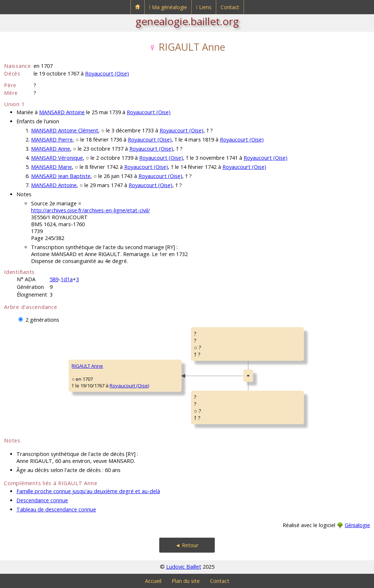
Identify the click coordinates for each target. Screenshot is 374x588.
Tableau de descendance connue (56, 509)
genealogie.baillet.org (187, 21)
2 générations (42, 320)
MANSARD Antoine (62, 112)
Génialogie (357, 525)
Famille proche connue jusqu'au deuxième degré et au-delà (88, 491)
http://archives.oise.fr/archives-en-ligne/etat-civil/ (90, 210)
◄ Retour (187, 545)
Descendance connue (42, 500)
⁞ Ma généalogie (168, 7)
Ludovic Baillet (184, 567)
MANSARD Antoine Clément (65, 130)
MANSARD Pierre (52, 140)
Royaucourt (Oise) (107, 73)
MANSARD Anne (51, 149)
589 (54, 279)
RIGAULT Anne (87, 366)
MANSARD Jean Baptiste (61, 176)
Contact (230, 7)
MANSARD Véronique (57, 158)
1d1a (67, 279)
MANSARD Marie (51, 167)
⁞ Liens (204, 7)
